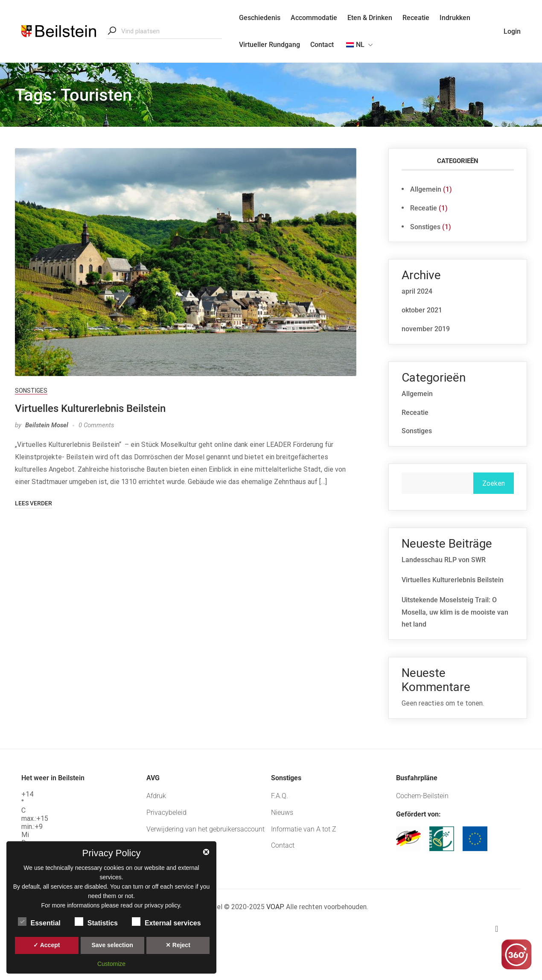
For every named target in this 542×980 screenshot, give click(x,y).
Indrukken (455, 18)
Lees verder (34, 503)
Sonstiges (31, 391)
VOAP (274, 907)
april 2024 (417, 291)
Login (512, 31)
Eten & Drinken (370, 18)
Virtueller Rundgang (270, 45)
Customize (111, 964)
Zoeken (494, 483)
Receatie (416, 18)
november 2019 (426, 329)
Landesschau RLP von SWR (444, 560)
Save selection (112, 945)
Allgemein (426, 189)
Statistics (96, 922)
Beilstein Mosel (47, 425)
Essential (39, 922)
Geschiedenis (260, 18)
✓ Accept (47, 945)
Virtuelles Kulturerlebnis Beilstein (90, 408)
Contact (322, 45)
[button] (516, 929)
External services (166, 922)
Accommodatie (314, 18)
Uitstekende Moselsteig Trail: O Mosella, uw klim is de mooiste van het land (455, 612)
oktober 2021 (422, 310)
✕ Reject (178, 945)
